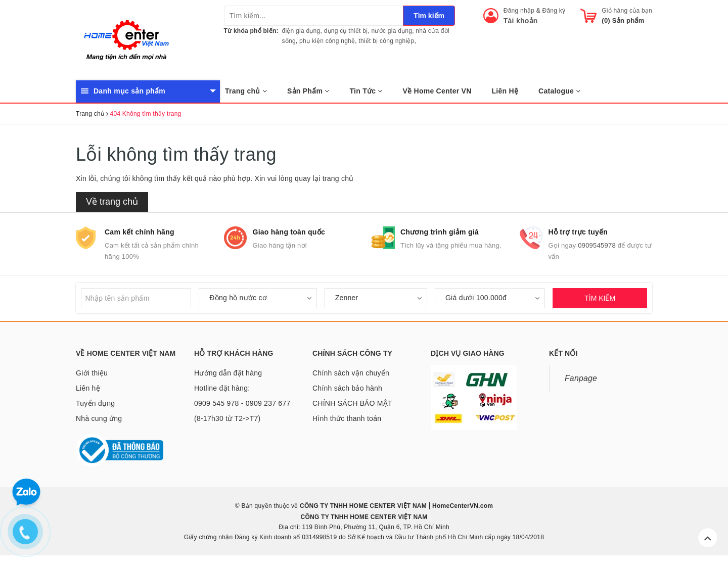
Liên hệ (88, 388)
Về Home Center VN (437, 91)
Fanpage (581, 378)
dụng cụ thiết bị (346, 31)
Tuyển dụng (95, 403)
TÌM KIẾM (600, 298)
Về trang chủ (112, 202)
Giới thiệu (92, 373)
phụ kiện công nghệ (327, 41)
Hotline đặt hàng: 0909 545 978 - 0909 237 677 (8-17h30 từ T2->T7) (242, 403)
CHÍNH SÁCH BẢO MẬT (352, 403)
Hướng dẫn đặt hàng (228, 373)
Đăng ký (554, 11)
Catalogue (559, 91)
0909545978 (597, 245)
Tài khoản (521, 21)
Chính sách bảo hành (347, 388)
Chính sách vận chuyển (351, 373)
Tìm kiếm (429, 16)
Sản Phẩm (308, 91)
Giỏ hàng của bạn (627, 11)
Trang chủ (246, 91)
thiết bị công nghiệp (386, 41)
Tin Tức (366, 91)
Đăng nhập (519, 11)
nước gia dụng (392, 31)
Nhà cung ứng (99, 418)
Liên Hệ (505, 91)
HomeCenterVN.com (462, 506)
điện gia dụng (301, 31)
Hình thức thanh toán (347, 418)
